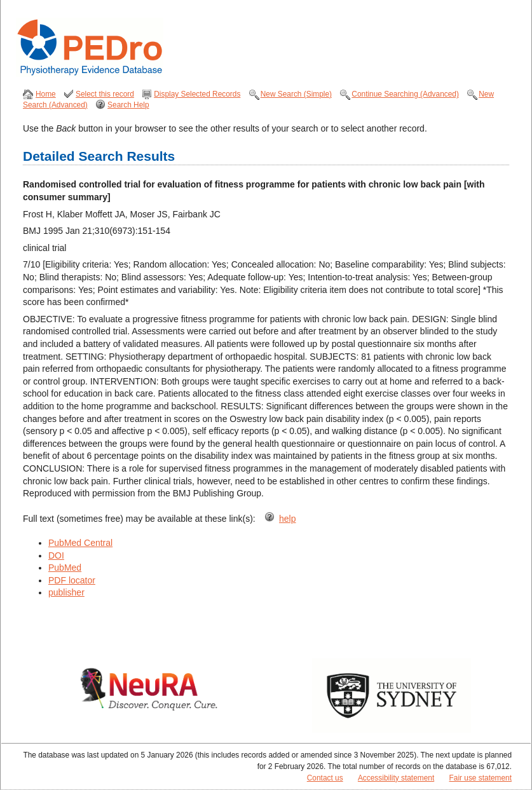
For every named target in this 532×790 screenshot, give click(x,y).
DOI (56, 555)
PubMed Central (80, 543)
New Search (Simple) (296, 94)
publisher (66, 592)
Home (46, 94)
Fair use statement (481, 778)
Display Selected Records (197, 94)
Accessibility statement (396, 778)
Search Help (128, 105)
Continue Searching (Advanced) (405, 94)
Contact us (325, 778)
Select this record (105, 94)
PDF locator (72, 580)
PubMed (65, 568)
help (287, 519)
